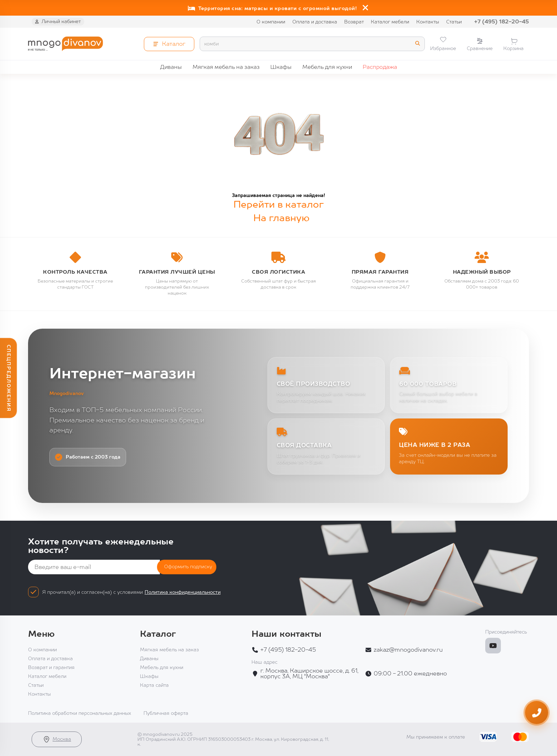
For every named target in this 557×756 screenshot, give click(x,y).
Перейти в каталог (278, 204)
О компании (271, 22)
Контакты (428, 22)
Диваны (171, 67)
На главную (281, 218)
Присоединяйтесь (506, 632)
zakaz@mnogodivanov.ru (408, 650)
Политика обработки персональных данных (80, 713)
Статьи (454, 22)
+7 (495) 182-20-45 (502, 21)
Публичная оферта (166, 713)
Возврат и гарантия (51, 667)
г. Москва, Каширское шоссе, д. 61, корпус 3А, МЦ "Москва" (309, 674)
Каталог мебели (390, 22)
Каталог (158, 634)
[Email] (94, 567)
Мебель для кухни (327, 67)
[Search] (312, 44)
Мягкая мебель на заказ (226, 67)
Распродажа (380, 67)
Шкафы (281, 67)
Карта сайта (154, 685)
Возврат (354, 22)
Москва (57, 739)
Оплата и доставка (315, 22)
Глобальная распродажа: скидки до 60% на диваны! (272, 6)
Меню (41, 634)
